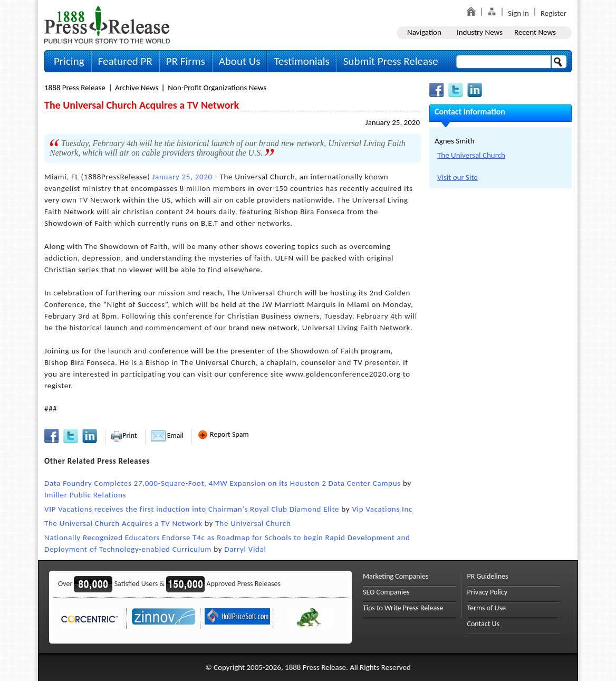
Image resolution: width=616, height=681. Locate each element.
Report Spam (223, 434)
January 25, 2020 (393, 122)
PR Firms (186, 61)
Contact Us (484, 624)
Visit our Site (458, 177)
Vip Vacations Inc (382, 509)
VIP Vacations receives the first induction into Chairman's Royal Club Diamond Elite (192, 509)
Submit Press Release (391, 61)
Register (554, 13)
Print (124, 435)
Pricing (69, 61)
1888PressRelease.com (107, 25)
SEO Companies (386, 592)
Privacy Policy (488, 592)
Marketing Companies (396, 576)
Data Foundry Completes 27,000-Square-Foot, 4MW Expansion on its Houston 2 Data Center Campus (223, 483)
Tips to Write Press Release (403, 608)
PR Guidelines (488, 576)
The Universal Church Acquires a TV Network (123, 523)
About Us (240, 61)
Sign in (518, 13)
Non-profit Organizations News (217, 88)
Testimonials (301, 61)
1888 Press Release (75, 88)
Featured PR (125, 61)
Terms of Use (487, 608)
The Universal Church (253, 523)
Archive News (137, 88)
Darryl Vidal (245, 549)
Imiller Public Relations (85, 495)
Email (167, 435)
